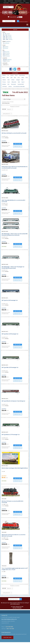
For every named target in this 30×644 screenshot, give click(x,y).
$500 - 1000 (8, 39)
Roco (16, 75)
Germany (7, 60)
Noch (9, 82)
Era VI (6, 56)
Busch (23, 82)
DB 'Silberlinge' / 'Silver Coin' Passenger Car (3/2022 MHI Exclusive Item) (13, 267)
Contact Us (21, 3)
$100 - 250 (7, 37)
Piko (8, 78)
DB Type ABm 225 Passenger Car (10, 367)
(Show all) (8, 42)
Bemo (4, 78)
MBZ (22, 80)
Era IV (6, 53)
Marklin (4, 75)
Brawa (12, 75)
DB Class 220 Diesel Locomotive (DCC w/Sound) (14, 133)
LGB (11, 78)
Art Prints (5, 86)
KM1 (15, 78)
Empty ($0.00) (13, 17)
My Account (6, 3)
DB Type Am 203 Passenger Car (10, 300)
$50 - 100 (7, 35)
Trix (6, 43)
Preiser (4, 82)
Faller (23, 78)
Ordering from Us (14, 3)
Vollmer (4, 80)
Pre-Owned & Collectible (19, 86)
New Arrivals (11, 1)
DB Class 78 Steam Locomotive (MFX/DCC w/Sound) (13, 502)
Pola (27, 78)
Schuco (10, 86)
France (6, 61)
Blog (24, 1)
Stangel (18, 80)
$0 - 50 (6, 34)
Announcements (18, 1)
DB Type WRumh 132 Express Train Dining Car (13, 401)
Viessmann (13, 84)
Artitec (13, 80)
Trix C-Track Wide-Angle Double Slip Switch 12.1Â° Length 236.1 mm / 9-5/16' (15, 569)
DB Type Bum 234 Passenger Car (10, 334)
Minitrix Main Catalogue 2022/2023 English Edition (15, 468)
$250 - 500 (7, 38)
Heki (19, 82)
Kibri (9, 80)
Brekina (4, 84)
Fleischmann (22, 75)
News (5, 1)
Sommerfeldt (21, 84)
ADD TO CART (18, 144)
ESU (8, 84)
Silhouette (14, 82)
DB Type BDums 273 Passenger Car (11, 434)
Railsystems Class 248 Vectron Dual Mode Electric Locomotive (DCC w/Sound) (15, 167)
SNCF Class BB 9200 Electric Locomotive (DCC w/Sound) (13, 201)
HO (6, 47)
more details (18, 146)
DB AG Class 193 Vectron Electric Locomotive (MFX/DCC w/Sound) (14, 535)
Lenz (19, 78)
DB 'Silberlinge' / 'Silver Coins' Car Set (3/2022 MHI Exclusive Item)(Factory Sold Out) (15, 234)
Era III (6, 52)
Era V (6, 55)
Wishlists (27, 3)
